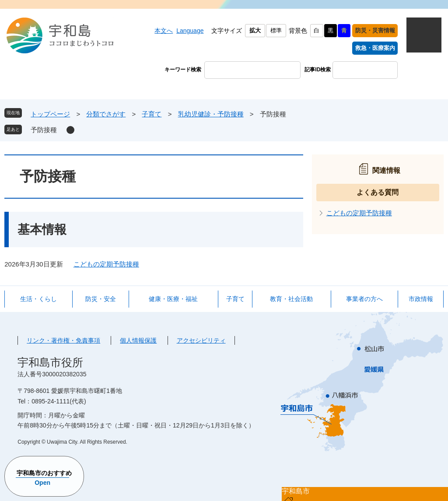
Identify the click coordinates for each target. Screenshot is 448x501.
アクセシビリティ (201, 340)
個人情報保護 (138, 340)
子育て (152, 114)
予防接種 (44, 130)
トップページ (50, 114)
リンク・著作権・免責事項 (63, 340)
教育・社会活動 (291, 299)
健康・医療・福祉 (173, 299)
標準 (276, 30)
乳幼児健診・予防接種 (211, 114)
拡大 (255, 30)
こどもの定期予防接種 (106, 264)
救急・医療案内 (375, 48)
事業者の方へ (364, 299)
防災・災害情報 (375, 30)
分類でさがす (106, 114)
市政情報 (421, 299)
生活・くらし (38, 299)
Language (190, 31)
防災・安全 (101, 299)
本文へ (164, 31)
